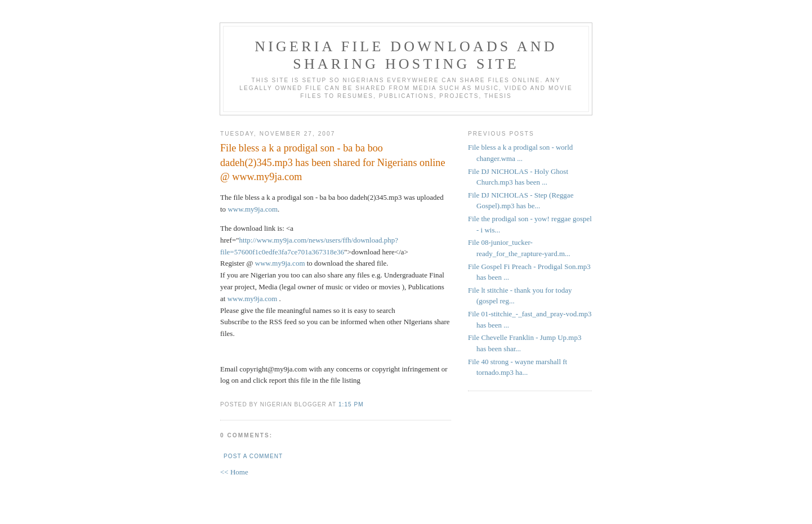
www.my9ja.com (253, 209)
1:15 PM (351, 404)
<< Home (234, 472)
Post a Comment (253, 456)
